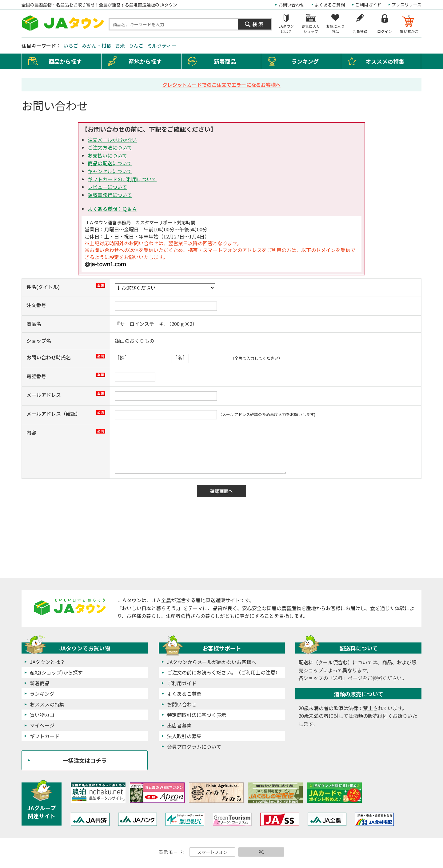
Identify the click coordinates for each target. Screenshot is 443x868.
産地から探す (145, 61)
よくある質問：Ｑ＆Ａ (112, 209)
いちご (71, 46)
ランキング (305, 61)
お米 (120, 46)
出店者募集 (179, 725)
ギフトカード (45, 736)
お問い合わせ (291, 5)
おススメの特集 (47, 704)
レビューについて (107, 187)
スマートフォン (212, 852)
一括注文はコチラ (85, 760)
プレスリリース (407, 5)
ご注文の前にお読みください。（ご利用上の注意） (224, 672)
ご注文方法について (110, 147)
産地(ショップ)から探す (56, 672)
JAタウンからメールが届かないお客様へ (212, 662)
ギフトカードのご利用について (122, 179)
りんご (136, 46)
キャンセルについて (110, 171)
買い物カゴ (42, 715)
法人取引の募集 (184, 736)
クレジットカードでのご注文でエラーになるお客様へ (221, 85)
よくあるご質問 (330, 5)
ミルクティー (162, 46)
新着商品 (225, 61)
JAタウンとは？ (47, 662)
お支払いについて (107, 155)
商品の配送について (110, 163)
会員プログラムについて (194, 746)
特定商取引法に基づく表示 (197, 715)
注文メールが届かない (112, 140)
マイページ (42, 725)
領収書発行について (110, 195)
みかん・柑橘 (97, 46)
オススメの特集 (385, 61)
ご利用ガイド (368, 5)
